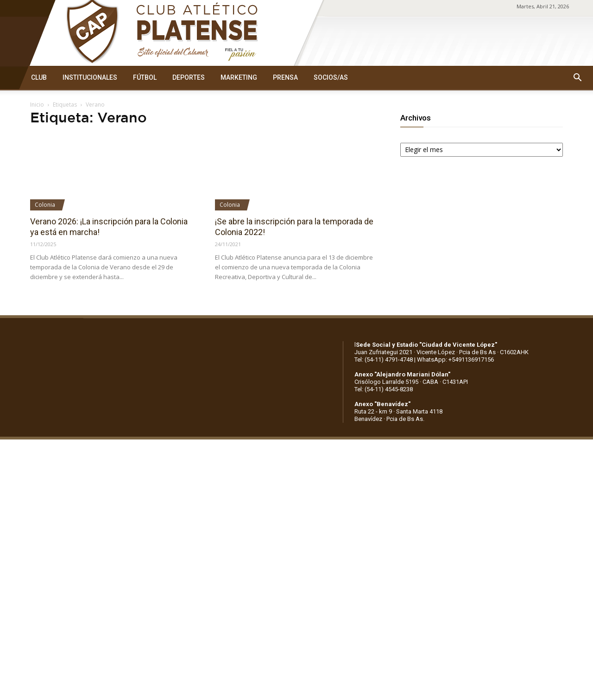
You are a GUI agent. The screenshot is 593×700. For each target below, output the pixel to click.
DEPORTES (189, 77)
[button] (577, 78)
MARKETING (239, 77)
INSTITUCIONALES (90, 77)
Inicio (37, 105)
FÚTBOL (145, 77)
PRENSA (285, 77)
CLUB (39, 77)
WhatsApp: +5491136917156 (455, 360)
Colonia (45, 205)
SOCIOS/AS (331, 77)
